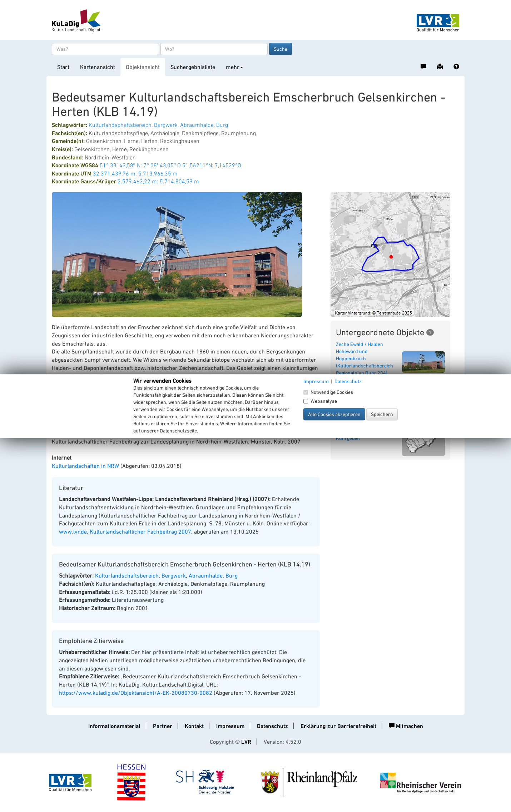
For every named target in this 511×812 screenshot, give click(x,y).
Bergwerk (166, 125)
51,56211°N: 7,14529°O (212, 165)
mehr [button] (234, 67)
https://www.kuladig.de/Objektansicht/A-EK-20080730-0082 (136, 693)
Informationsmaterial (114, 726)
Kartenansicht (98, 67)
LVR (246, 742)
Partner (163, 726)
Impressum (230, 726)
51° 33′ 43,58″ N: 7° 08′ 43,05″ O (140, 165)
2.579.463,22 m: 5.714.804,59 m (158, 181)
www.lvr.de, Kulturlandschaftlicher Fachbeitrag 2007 (125, 531)
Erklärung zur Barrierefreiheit (338, 726)
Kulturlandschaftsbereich (120, 125)
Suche (281, 49)
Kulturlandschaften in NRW (85, 466)
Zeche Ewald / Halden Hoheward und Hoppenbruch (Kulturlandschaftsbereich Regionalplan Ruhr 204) (364, 358)
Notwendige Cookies (328, 392)
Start (63, 67)
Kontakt (194, 726)
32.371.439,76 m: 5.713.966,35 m (135, 173)
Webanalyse (320, 401)
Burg (222, 125)
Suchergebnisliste (193, 67)
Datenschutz (272, 726)
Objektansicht (143, 67)
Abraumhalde (197, 125)
